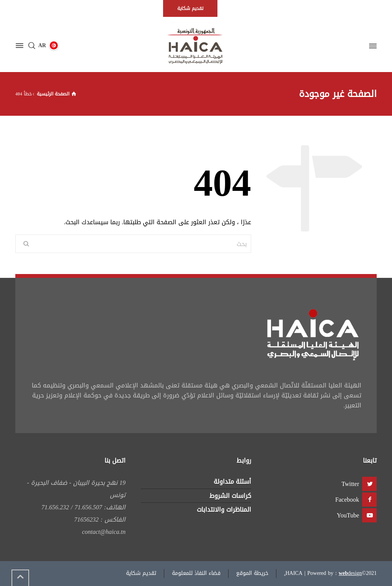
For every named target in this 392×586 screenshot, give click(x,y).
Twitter (350, 484)
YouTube (348, 515)
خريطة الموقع (252, 573)
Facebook (347, 500)
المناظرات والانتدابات (224, 510)
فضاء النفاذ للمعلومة (196, 573)
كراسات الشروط (230, 496)
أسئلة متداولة (232, 482)
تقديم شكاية (141, 573)
